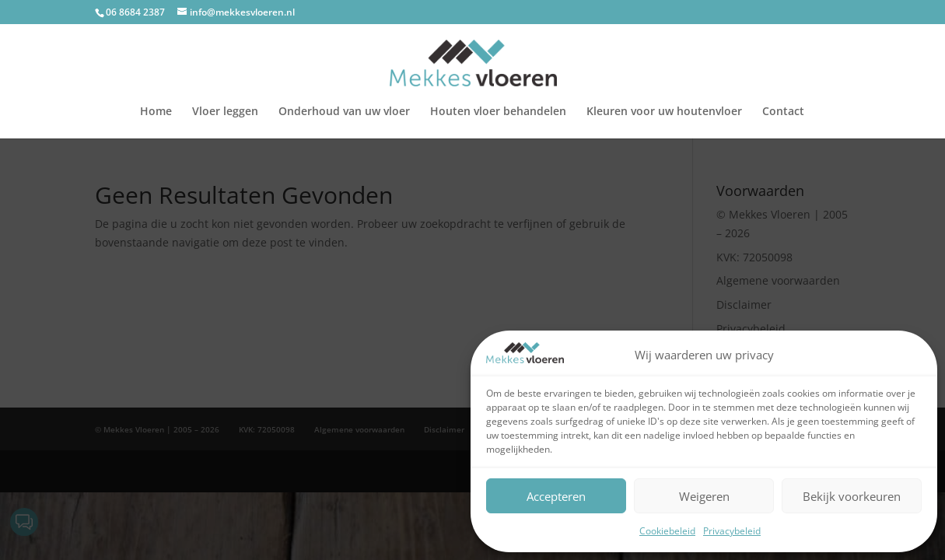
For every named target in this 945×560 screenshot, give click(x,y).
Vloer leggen (225, 112)
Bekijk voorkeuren (852, 496)
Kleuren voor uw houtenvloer (664, 112)
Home (156, 112)
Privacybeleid (732, 531)
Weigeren (704, 496)
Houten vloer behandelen (498, 112)
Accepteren (556, 496)
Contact (783, 112)
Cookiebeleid (667, 531)
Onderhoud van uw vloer (344, 112)
